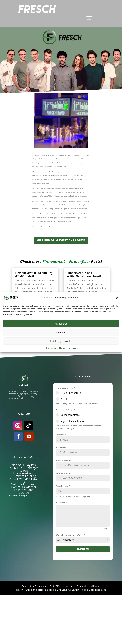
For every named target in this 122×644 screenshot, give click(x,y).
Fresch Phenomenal (66, 120)
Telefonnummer (63, 522)
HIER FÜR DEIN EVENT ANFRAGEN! (61, 289)
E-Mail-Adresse (64, 510)
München (93, 120)
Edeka (27, 120)
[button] (117, 298)
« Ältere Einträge (21, 395)
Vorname (61, 484)
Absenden (83, 598)
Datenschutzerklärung (56, 348)
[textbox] (80, 589)
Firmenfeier (70, 134)
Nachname (62, 497)
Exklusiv (41, 120)
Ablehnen (61, 332)
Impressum (73, 348)
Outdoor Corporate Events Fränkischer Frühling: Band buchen (24, 537)
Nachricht (61, 552)
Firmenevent (56, 134)
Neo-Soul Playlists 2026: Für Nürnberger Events (24, 517)
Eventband (31, 639)
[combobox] (83, 589)
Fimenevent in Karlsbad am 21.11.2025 (34, 362)
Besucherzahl (63, 535)
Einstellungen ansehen (61, 341)
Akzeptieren (61, 324)
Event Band (32, 440)
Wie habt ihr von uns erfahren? (71, 584)
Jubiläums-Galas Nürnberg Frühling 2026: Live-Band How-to (24, 526)
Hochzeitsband (46, 639)
